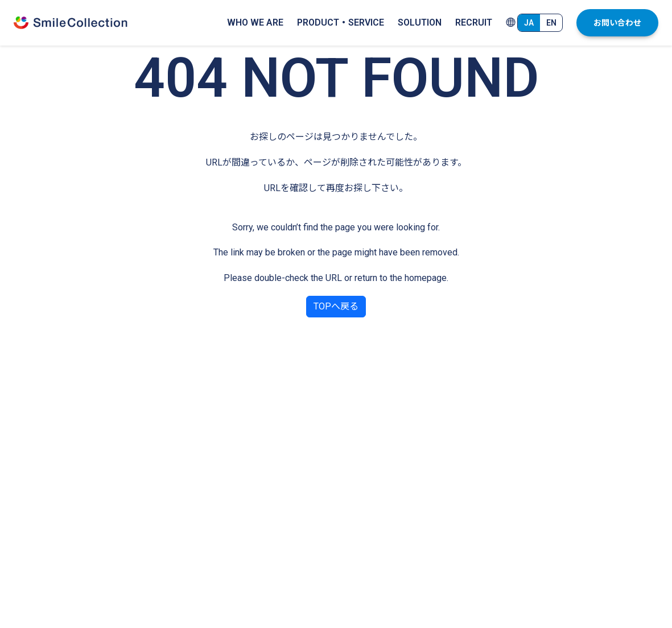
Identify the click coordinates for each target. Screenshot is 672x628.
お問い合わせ (617, 23)
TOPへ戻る (336, 306)
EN (551, 23)
